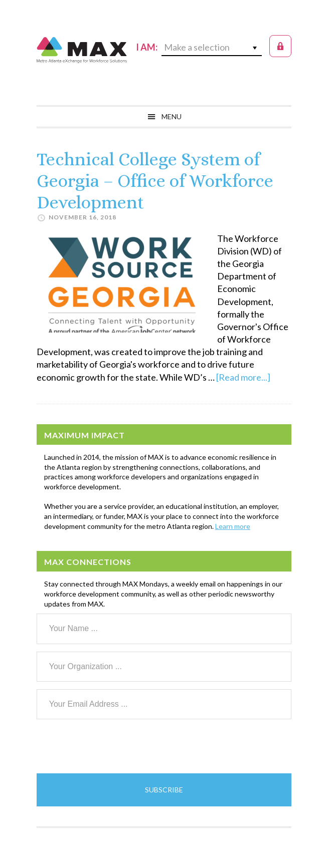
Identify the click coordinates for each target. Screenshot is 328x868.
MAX (82, 50)
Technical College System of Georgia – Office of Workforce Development (155, 181)
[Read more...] (243, 377)
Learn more (233, 526)
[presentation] (113, 746)
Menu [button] (172, 116)
